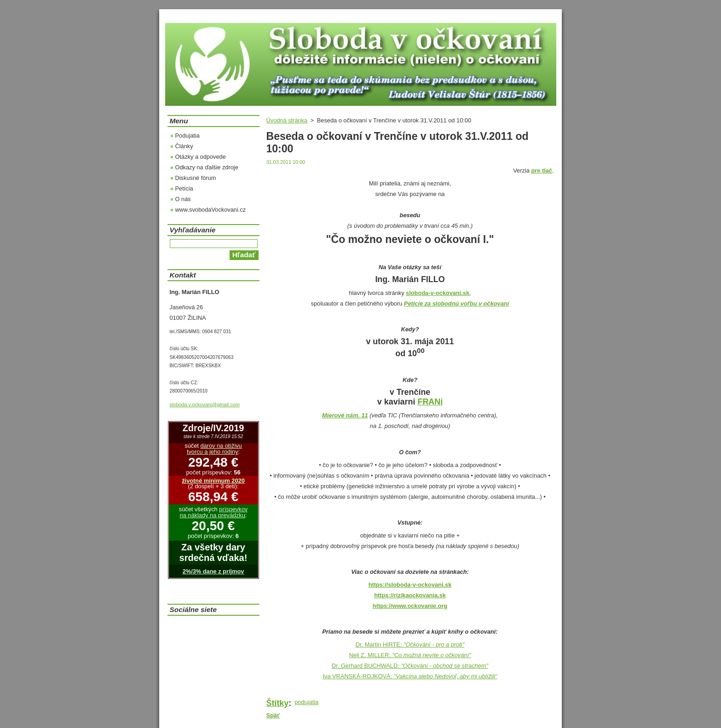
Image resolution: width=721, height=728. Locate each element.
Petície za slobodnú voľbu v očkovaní (456, 303)
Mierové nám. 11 (345, 415)
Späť (273, 715)
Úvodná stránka (287, 120)
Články (184, 146)
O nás (183, 199)
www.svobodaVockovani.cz (211, 210)
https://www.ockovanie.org (410, 606)
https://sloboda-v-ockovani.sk (410, 585)
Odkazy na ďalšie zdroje (207, 167)
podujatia (306, 702)
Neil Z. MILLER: (410, 655)
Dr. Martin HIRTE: (410, 644)
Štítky (278, 703)
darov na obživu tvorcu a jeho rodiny (214, 449)
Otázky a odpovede (201, 157)
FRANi (430, 402)
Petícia (184, 188)
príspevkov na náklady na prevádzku (214, 512)
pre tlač (542, 170)
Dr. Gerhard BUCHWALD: (410, 666)
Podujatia (187, 136)
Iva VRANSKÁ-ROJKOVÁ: (410, 676)
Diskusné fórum (196, 178)
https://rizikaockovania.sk (410, 595)
